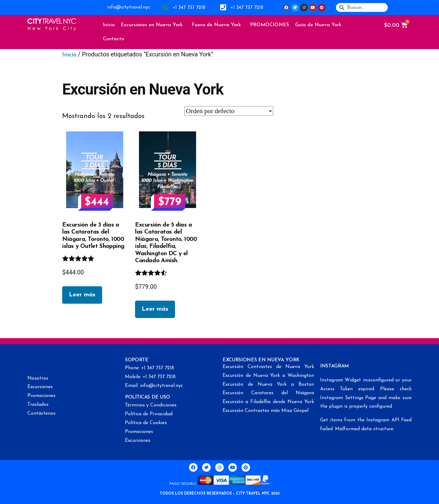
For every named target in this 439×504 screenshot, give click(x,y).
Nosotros (38, 378)
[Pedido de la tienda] (229, 111)
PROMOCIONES (269, 25)
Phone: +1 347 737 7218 (150, 368)
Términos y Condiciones (151, 405)
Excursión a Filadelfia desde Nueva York (268, 402)
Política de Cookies (146, 423)
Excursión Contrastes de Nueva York (268, 367)
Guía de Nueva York (320, 25)
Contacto (113, 39)
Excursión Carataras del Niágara (268, 393)
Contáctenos (41, 413)
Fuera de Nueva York (218, 25)
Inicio (109, 25)
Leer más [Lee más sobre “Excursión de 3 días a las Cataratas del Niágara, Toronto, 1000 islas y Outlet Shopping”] (82, 295)
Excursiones (40, 387)
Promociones (41, 396)
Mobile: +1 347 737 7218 (150, 377)
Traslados (38, 405)
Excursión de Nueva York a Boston (268, 384)
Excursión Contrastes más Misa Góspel (266, 411)
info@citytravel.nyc (128, 7)
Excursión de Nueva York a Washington (268, 376)
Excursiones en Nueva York (153, 25)
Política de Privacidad (149, 414)
